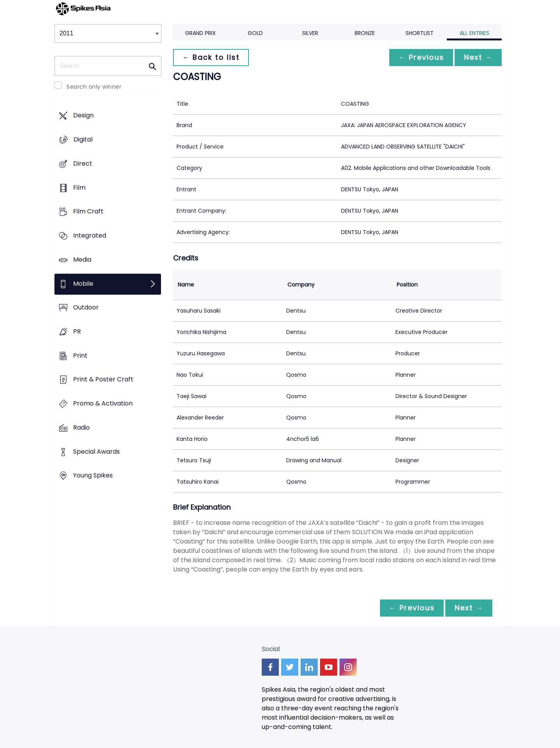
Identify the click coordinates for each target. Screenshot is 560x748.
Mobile (83, 284)
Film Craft (88, 212)
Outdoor (86, 308)
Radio (81, 427)
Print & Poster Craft (103, 380)
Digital (83, 140)
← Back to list (211, 57)
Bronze (365, 33)
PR (77, 331)
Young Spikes (93, 476)
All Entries (474, 33)
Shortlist (420, 33)
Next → (478, 57)
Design (83, 116)
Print (80, 356)
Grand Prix (200, 33)
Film (79, 188)
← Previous (420, 57)
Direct (83, 163)
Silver (310, 33)
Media (82, 260)
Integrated (90, 235)
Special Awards (96, 452)
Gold (255, 33)
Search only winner (94, 87)
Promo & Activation (103, 404)
